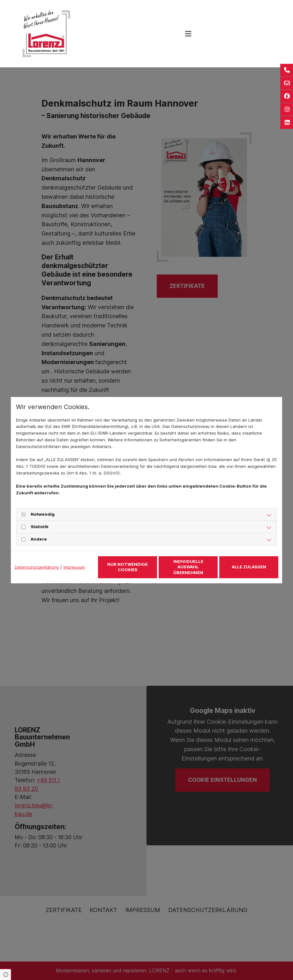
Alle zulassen (249, 567)
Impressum (74, 567)
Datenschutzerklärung (37, 567)
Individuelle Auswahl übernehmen (188, 567)
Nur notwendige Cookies (128, 567)
